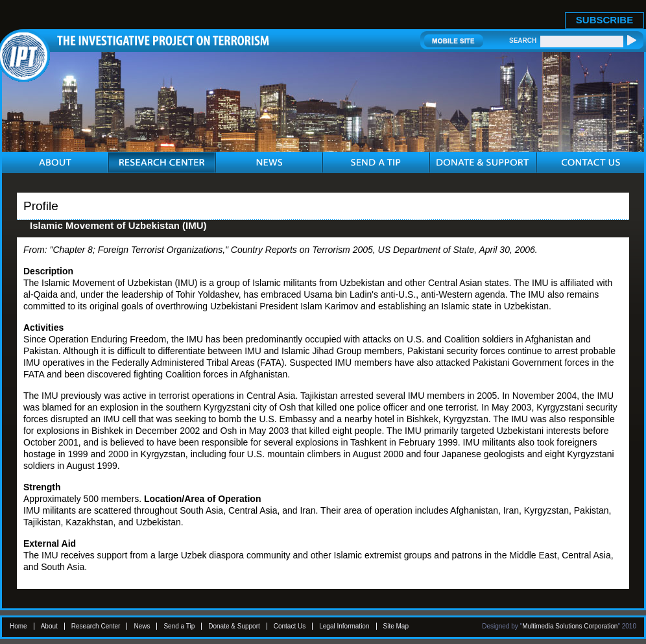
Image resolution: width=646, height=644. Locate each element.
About (49, 626)
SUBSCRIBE (604, 20)
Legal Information (344, 626)
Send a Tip (179, 626)
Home (18, 626)
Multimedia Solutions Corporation (570, 626)
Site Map (396, 626)
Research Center (96, 626)
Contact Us (290, 626)
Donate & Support (234, 626)
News (142, 626)
